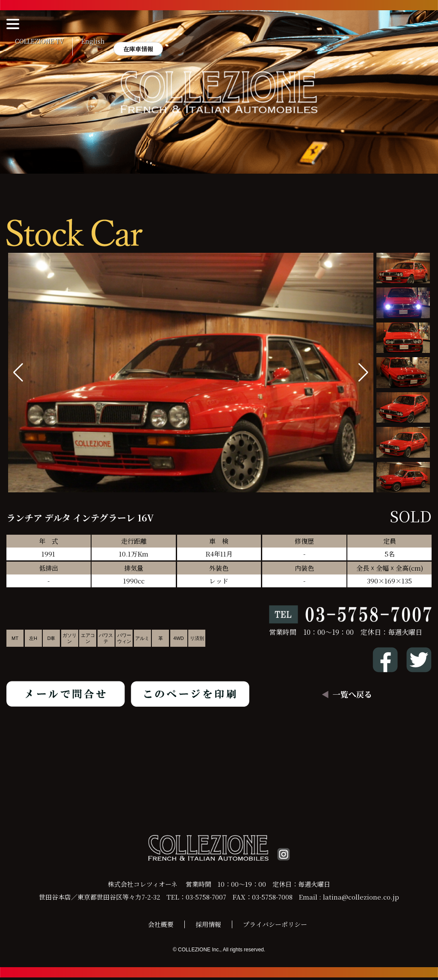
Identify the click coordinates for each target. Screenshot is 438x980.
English (93, 41)
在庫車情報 (138, 49)
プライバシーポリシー (275, 927)
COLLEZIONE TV (39, 41)
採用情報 (208, 927)
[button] (363, 373)
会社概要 (161, 927)
